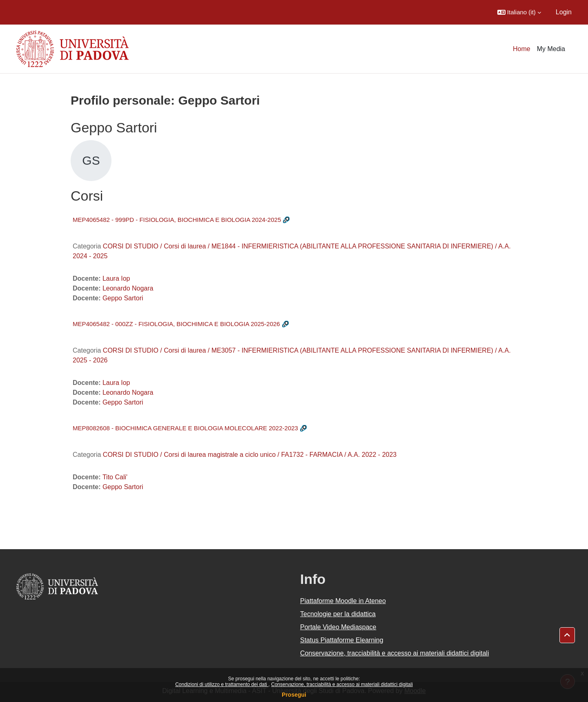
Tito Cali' (115, 477)
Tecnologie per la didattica (338, 614)
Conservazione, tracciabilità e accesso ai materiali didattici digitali (342, 684)
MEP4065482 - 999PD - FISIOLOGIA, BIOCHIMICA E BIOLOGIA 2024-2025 (177, 220)
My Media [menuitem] (551, 49)
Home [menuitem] (522, 49)
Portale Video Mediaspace (338, 627)
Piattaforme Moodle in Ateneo (343, 601)
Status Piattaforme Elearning (342, 640)
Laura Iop (116, 278)
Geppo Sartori (123, 298)
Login (564, 12)
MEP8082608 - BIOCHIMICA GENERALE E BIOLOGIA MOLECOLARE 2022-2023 (185, 428)
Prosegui (294, 695)
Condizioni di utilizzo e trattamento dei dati (222, 684)
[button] (519, 12)
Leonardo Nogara (128, 288)
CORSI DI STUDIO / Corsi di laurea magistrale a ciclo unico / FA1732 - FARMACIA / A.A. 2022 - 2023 (250, 455)
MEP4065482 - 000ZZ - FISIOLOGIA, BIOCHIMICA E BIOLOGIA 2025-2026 (176, 324)
